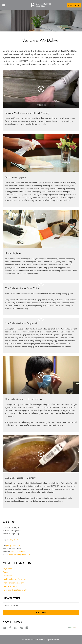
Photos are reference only (14, 583)
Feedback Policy (10, 586)
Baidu (19, 540)
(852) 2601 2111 (13, 546)
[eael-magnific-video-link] (41, 89)
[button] (4, 5)
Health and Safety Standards (15, 579)
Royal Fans (7, 569)
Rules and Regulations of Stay (15, 590)
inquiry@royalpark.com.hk (20, 554)
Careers (6, 572)
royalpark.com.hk (18, 551)
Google (12, 540)
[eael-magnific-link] (41, 153)
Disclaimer (7, 576)
